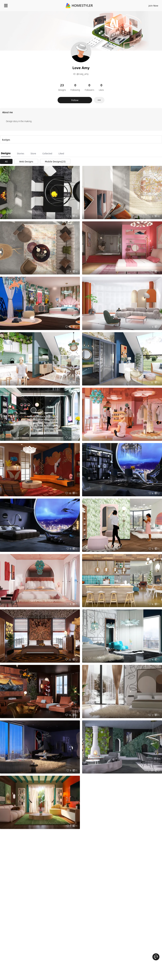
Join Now (153, 6)
